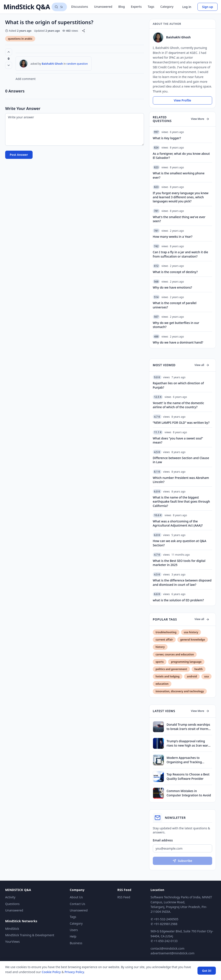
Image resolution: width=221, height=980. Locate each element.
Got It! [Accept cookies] (207, 971)
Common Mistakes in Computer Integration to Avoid (189, 793)
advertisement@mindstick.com (173, 953)
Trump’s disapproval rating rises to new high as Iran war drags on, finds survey (187, 743)
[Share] (83, 31)
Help (73, 936)
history (160, 647)
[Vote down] (9, 65)
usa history (191, 632)
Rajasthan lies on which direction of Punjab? (178, 385)
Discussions (80, 7)
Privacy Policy (74, 972)
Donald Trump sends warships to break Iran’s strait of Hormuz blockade (189, 727)
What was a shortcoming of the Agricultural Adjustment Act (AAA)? (178, 523)
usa (206, 676)
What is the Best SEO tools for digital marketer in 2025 (179, 563)
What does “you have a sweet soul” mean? (178, 440)
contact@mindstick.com (168, 948)
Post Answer (19, 155)
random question (77, 64)
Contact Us (77, 904)
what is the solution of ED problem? (178, 600)
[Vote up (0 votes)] (9, 52)
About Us (76, 897)
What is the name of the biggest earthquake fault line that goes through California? (181, 502)
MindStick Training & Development (30, 935)
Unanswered (103, 7)
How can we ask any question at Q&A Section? (180, 543)
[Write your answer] (75, 129)
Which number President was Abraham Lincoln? (181, 480)
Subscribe (182, 861)
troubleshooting (166, 632)
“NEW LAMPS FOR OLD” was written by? (181, 423)
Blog (122, 7)
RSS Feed (124, 897)
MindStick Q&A (27, 7)
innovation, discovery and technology (180, 691)
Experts (136, 7)
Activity (10, 897)
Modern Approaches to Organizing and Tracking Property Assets (184, 760)
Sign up (208, 7)
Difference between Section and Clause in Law (181, 460)
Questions (12, 904)
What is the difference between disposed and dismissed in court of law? (182, 582)
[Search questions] (59, 7)
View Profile (182, 100)
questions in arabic (20, 39)
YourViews (12, 942)
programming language (186, 662)
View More (200, 119)
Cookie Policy (51, 972)
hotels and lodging (168, 676)
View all (202, 365)
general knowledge (193, 640)
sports (160, 662)
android (192, 676)
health (199, 669)
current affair (164, 640)
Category (167, 7)
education (162, 684)
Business (76, 943)
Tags (151, 7)
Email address (163, 840)
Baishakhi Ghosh (52, 64)
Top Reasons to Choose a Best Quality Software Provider (188, 776)
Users (74, 930)
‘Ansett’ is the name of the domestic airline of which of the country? (178, 405)
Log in (187, 7)
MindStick (12, 929)
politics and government (171, 669)
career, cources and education (175, 654)
